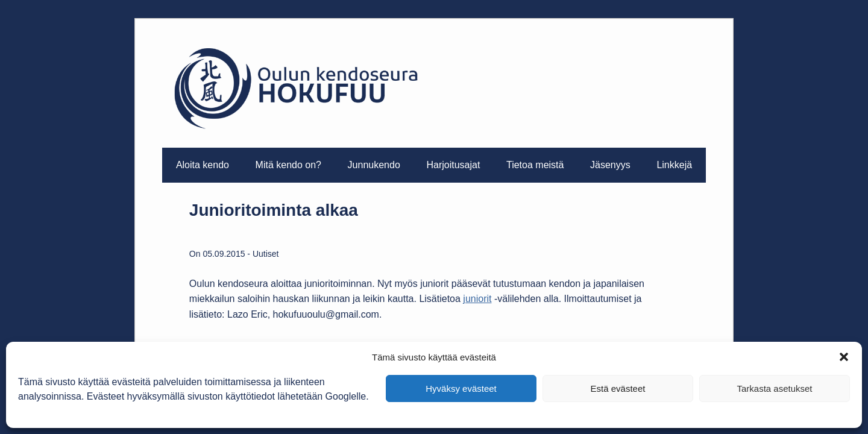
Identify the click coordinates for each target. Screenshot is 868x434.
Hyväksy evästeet (461, 388)
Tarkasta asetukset (774, 388)
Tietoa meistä (535, 165)
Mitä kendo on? (288, 165)
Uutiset (266, 254)
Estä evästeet (618, 388)
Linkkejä (674, 165)
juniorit (477, 299)
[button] (844, 357)
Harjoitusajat (453, 165)
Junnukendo (374, 165)
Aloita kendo (203, 165)
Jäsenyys (610, 165)
